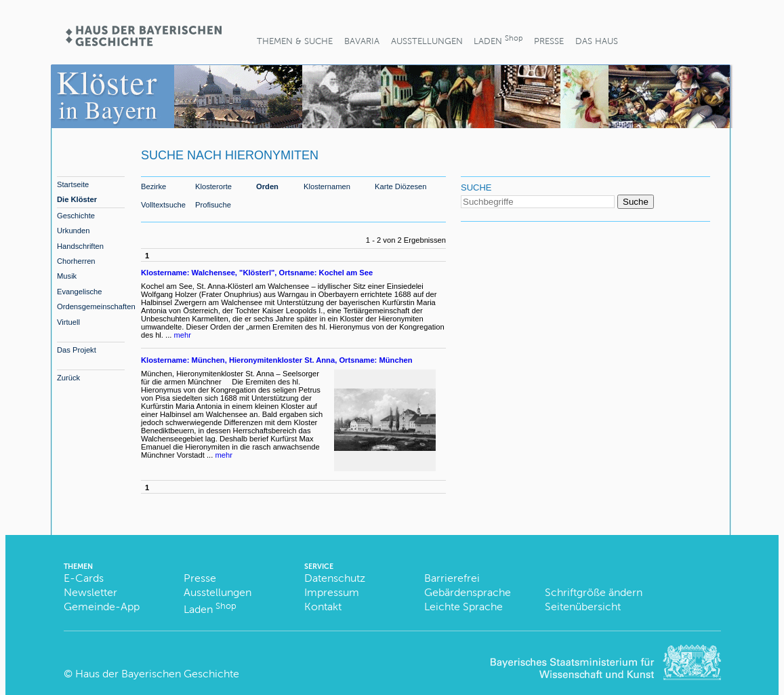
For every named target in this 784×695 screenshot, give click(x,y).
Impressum (332, 592)
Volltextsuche (163, 205)
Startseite (73, 184)
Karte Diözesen (401, 186)
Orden (267, 186)
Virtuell (68, 322)
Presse (549, 41)
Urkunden (74, 231)
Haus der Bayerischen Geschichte (157, 674)
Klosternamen (327, 186)
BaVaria (362, 41)
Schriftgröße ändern (594, 592)
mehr (183, 335)
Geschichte (76, 216)
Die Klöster (77, 199)
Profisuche (213, 205)
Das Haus (597, 41)
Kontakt (323, 607)
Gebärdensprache (468, 592)
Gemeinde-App (102, 607)
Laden (498, 40)
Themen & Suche (295, 41)
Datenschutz (335, 578)
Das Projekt (77, 350)
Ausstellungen (427, 41)
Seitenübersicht (583, 607)
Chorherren (76, 261)
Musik (67, 276)
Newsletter (90, 592)
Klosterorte (213, 186)
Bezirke (153, 186)
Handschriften (80, 246)
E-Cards (84, 578)
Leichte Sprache (463, 607)
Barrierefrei (452, 578)
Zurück (68, 378)
